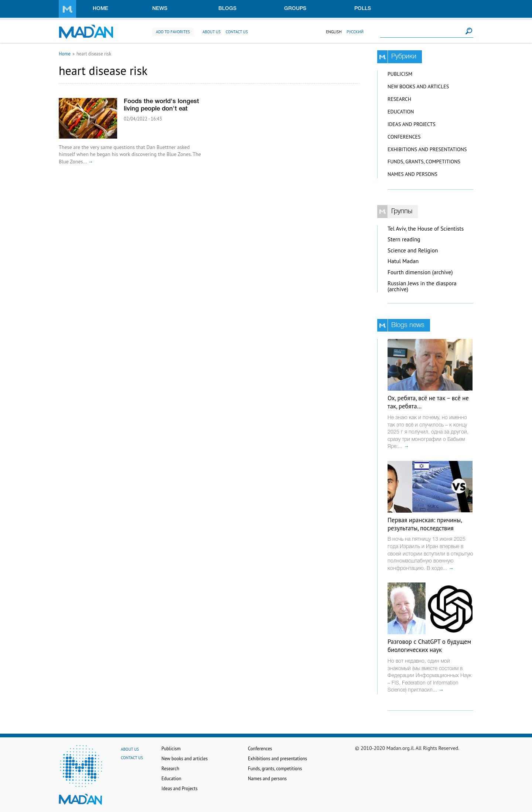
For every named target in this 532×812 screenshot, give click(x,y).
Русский (355, 32)
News (160, 9)
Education (401, 112)
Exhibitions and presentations (427, 149)
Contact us (237, 32)
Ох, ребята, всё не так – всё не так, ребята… (428, 402)
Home (100, 9)
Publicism (400, 74)
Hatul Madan (403, 261)
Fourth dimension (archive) (420, 272)
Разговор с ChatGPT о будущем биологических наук (429, 646)
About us (212, 32)
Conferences (404, 137)
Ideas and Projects (412, 124)
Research (399, 99)
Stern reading (404, 239)
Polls (363, 9)
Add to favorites (173, 32)
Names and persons (412, 174)
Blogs (227, 9)
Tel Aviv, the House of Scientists (426, 229)
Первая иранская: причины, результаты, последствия (425, 524)
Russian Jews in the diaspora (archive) (422, 286)
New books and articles (418, 86)
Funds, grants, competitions (424, 162)
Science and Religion (413, 250)
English (334, 32)
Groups (295, 9)
